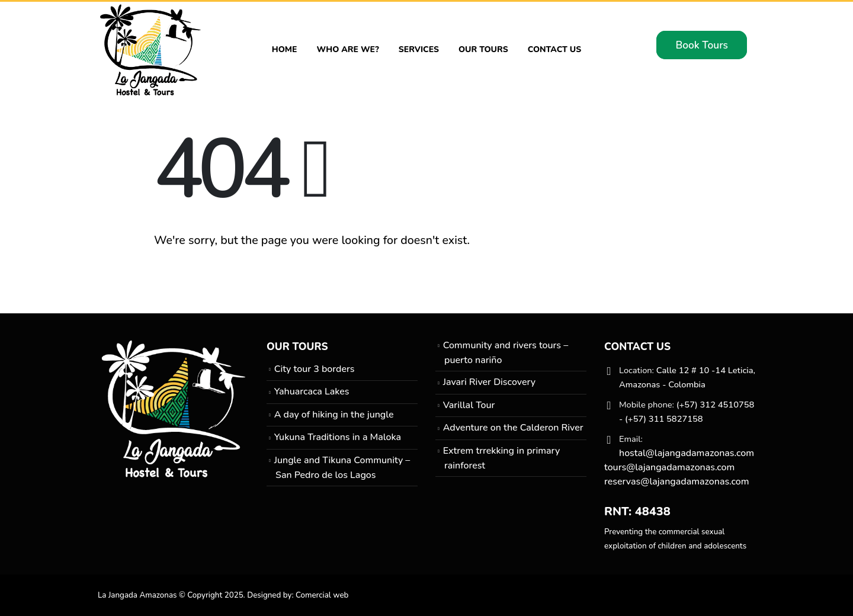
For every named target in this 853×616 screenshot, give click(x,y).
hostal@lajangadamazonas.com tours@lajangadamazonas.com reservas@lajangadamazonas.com (679, 467)
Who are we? (348, 49)
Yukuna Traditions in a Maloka (338, 437)
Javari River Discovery (489, 382)
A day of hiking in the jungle (334, 415)
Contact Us (555, 49)
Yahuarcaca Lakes (312, 392)
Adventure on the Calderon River (513, 428)
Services (419, 49)
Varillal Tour (469, 405)
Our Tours (483, 49)
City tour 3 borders (315, 369)
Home (285, 49)
